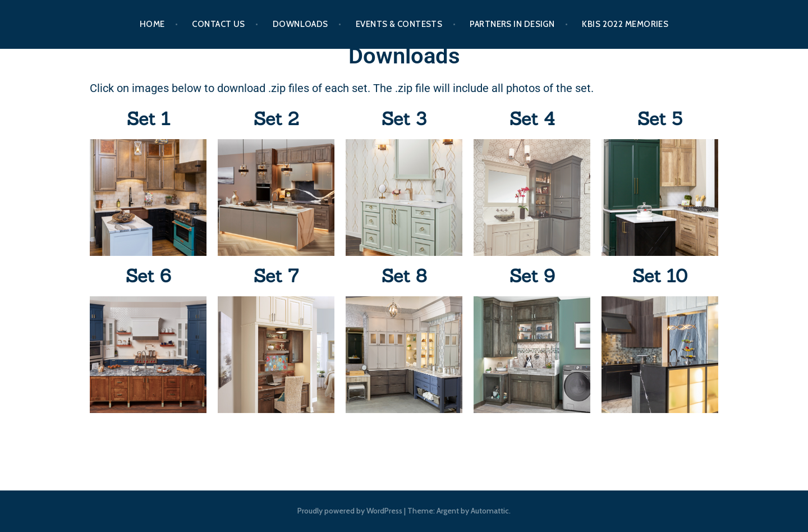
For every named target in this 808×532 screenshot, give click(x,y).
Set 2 (276, 119)
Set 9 (532, 276)
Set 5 (660, 119)
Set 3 (404, 119)
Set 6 (148, 276)
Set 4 (532, 119)
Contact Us (219, 24)
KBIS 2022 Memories (625, 24)
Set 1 (148, 119)
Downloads (300, 24)
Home (152, 24)
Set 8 (404, 276)
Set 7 (276, 276)
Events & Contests (399, 24)
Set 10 (660, 276)
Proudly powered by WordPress (350, 511)
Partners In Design (512, 24)
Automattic (490, 511)
